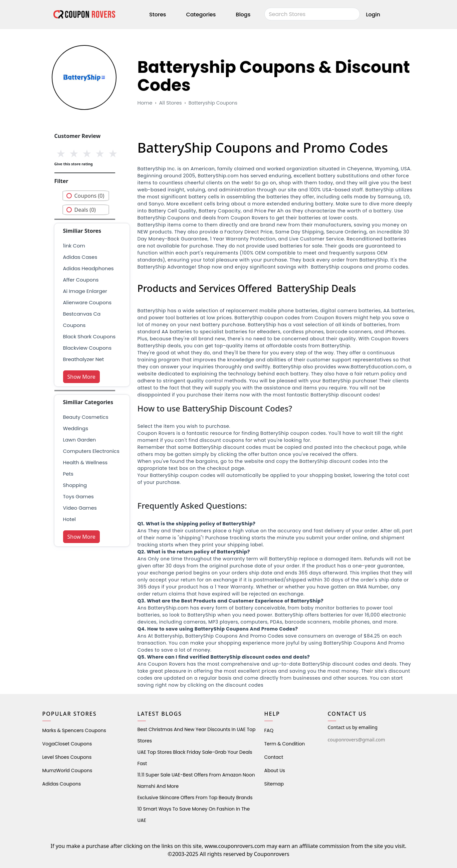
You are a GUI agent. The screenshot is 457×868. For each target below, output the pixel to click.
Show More (81, 377)
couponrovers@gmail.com (357, 740)
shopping (75, 485)
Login (373, 15)
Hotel (69, 519)
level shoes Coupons (67, 757)
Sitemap (274, 784)
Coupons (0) (89, 196)
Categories (201, 15)
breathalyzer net (84, 359)
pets (68, 474)
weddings (76, 428)
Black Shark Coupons (89, 336)
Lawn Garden (80, 440)
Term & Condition (285, 744)
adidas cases (80, 257)
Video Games (80, 508)
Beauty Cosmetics (86, 417)
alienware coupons (87, 302)
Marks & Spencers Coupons (74, 730)
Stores (158, 15)
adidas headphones (88, 268)
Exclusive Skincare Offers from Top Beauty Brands (195, 798)
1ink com (74, 246)
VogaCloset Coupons (67, 744)
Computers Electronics (91, 451)
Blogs (243, 15)
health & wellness (85, 462)
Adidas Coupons (62, 784)
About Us (275, 770)
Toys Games (78, 496)
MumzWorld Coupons (67, 770)
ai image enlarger (85, 291)
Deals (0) (85, 210)
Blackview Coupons (87, 348)
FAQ (269, 730)
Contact (274, 757)
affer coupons (81, 280)
